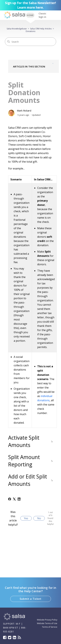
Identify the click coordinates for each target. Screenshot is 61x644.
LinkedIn (14, 637)
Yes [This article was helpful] (26, 518)
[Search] (30, 42)
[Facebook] (10, 499)
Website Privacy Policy (47, 620)
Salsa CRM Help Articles (41, 29)
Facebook (5, 637)
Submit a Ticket (31, 599)
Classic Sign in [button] (42, 15)
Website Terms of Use (47, 623)
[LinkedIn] (19, 499)
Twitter (10, 637)
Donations (30, 31)
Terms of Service (50, 627)
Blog (19, 637)
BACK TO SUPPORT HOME (30, 15)
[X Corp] (14, 499)
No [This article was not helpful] (39, 518)
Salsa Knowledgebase (17, 29)
